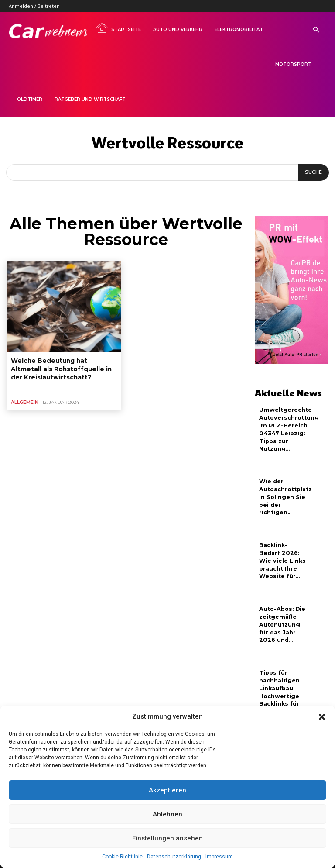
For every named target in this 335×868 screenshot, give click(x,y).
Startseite (118, 28)
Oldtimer (30, 99)
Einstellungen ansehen (167, 838)
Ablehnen (167, 814)
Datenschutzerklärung (174, 857)
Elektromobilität (239, 29)
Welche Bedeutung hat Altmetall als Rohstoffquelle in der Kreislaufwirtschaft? (60, 367)
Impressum (219, 857)
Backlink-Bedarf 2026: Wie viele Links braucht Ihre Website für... (281, 555)
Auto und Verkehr (178, 29)
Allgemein (24, 399)
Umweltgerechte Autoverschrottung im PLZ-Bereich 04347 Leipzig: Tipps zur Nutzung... (288, 428)
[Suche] (313, 172)
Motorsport (293, 64)
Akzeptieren (167, 790)
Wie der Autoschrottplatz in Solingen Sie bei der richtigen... (285, 493)
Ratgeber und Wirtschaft (90, 99)
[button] (322, 717)
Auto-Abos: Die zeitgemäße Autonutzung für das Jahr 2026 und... (281, 617)
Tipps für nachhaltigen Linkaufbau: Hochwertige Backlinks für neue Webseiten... (279, 687)
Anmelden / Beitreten (34, 6)
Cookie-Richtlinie (122, 857)
